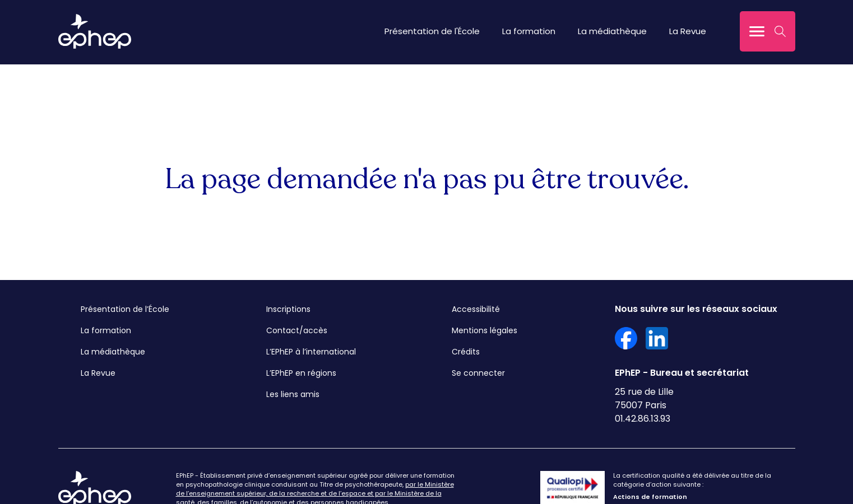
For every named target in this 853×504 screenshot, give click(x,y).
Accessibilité (476, 309)
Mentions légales (485, 330)
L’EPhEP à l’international (311, 352)
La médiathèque (612, 31)
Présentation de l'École (432, 31)
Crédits (466, 352)
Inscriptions (288, 309)
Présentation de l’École (125, 309)
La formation (529, 31)
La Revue (688, 31)
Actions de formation (650, 497)
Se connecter (478, 373)
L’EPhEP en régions (301, 373)
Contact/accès (297, 330)
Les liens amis (293, 394)
